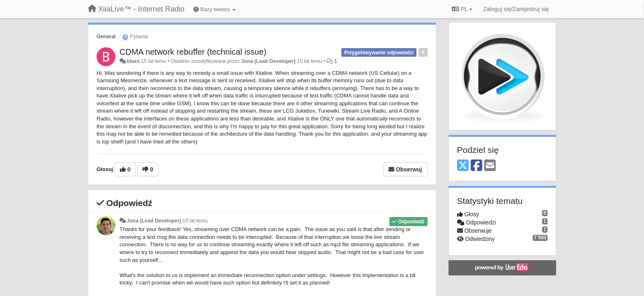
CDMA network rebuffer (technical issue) (193, 52)
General (106, 36)
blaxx (133, 61)
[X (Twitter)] (463, 166)
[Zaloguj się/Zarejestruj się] (516, 9)
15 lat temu (195, 221)
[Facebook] (476, 166)
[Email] (490, 166)
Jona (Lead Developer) (268, 61)
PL (462, 9)
